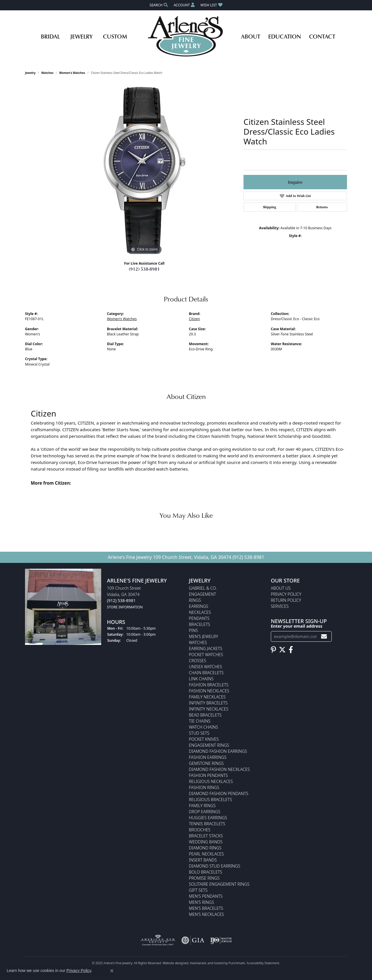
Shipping (269, 207)
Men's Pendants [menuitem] (206, 896)
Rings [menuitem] (195, 600)
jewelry (30, 73)
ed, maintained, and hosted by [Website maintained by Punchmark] (207, 963)
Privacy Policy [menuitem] (286, 594)
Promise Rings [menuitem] (204, 878)
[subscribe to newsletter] (324, 636)
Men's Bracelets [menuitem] (206, 909)
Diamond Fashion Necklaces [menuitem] (219, 770)
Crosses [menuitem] (197, 661)
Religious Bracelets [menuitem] (210, 800)
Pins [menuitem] (193, 631)
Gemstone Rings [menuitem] (206, 764)
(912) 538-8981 (144, 269)
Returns (322, 207)
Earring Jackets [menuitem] (206, 649)
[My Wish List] (211, 5)
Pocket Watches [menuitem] (206, 655)
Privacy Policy (79, 971)
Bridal (50, 36)
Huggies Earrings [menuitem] (208, 818)
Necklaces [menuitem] (200, 613)
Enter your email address (297, 626)
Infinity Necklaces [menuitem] (209, 709)
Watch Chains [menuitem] (204, 727)
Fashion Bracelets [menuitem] (209, 685)
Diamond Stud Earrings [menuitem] (215, 866)
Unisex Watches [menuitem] (205, 667)
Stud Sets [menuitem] (199, 733)
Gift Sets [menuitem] (198, 890)
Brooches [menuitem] (200, 830)
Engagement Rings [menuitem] (209, 745)
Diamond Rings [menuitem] (205, 848)
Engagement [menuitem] (202, 594)
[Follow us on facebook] (291, 650)
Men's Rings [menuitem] (201, 902)
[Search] (159, 5)
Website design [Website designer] (174, 963)
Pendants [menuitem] (199, 619)
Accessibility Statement (263, 963)
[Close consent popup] (112, 971)
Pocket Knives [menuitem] (204, 739)
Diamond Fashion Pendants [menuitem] (219, 794)
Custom (115, 36)
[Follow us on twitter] (282, 650)
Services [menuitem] (280, 606)
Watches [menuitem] (198, 643)
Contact (322, 36)
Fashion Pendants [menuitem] (208, 776)
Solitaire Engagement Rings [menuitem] (219, 884)
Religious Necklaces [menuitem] (211, 782)
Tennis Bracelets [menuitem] (207, 824)
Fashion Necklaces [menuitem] (209, 691)
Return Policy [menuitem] (286, 600)
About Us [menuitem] (281, 588)
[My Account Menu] (184, 5)
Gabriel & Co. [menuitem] (203, 588)
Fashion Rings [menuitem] (204, 788)
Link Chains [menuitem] (201, 679)
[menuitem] (158, 941)
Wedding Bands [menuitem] (206, 842)
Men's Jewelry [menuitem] (204, 637)
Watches (47, 73)
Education (285, 36)
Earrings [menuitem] (199, 606)
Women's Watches (72, 73)
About (251, 36)
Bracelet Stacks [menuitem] (206, 836)
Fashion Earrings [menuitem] (208, 758)
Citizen (194, 319)
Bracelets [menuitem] (200, 625)
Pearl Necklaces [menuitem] (206, 854)
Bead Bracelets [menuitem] (205, 715)
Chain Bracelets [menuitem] (206, 673)
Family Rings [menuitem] (202, 806)
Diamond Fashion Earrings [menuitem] (218, 751)
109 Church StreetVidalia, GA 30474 (125, 598)
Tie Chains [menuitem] (200, 721)
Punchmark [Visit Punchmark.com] (237, 963)
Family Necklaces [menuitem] (207, 697)
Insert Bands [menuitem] (203, 860)
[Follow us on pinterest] (273, 650)
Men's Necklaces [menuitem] (206, 915)
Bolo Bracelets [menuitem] (206, 872)
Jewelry (81, 36)
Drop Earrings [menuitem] (205, 812)
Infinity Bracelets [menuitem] (208, 703)
